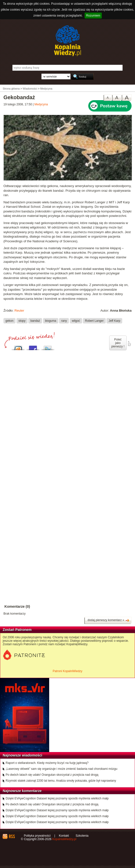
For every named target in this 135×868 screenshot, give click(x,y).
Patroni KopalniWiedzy (67, 671)
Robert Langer (94, 321)
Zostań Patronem (17, 630)
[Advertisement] (67, 400)
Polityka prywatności (37, 836)
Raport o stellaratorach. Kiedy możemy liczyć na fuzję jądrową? (47, 763)
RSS (12, 836)
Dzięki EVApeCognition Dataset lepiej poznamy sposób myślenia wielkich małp (57, 798)
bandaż (35, 321)
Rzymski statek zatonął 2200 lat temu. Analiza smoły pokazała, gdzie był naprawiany (61, 781)
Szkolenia (82, 836)
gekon (9, 321)
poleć (129, 344)
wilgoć (76, 321)
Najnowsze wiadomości (22, 755)
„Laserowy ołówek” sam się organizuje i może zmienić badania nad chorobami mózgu (61, 769)
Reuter (19, 311)
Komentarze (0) (17, 606)
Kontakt (64, 836)
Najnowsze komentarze (22, 791)
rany (64, 321)
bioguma (51, 321)
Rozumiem (93, 16)
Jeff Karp (114, 321)
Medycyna (41, 104)
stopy (22, 321)
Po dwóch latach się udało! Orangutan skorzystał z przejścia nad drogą (52, 775)
